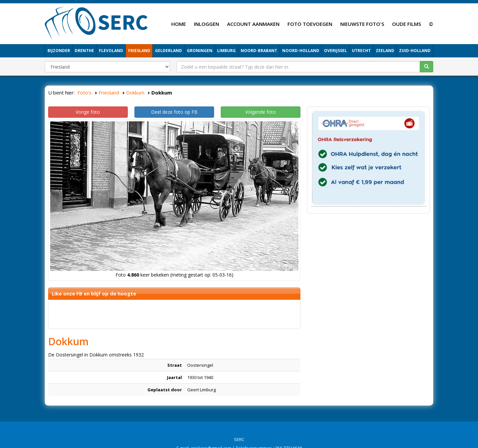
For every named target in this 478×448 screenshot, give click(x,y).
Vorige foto (88, 112)
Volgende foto (261, 112)
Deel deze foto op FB (174, 112)
